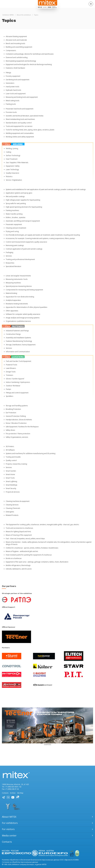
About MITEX (9, 817)
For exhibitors (10, 823)
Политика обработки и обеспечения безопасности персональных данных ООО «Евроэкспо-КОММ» (40, 860)
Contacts (5, 793)
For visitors (8, 829)
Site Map (20, 793)
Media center (9, 835)
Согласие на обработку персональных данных (20, 862)
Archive (13, 793)
